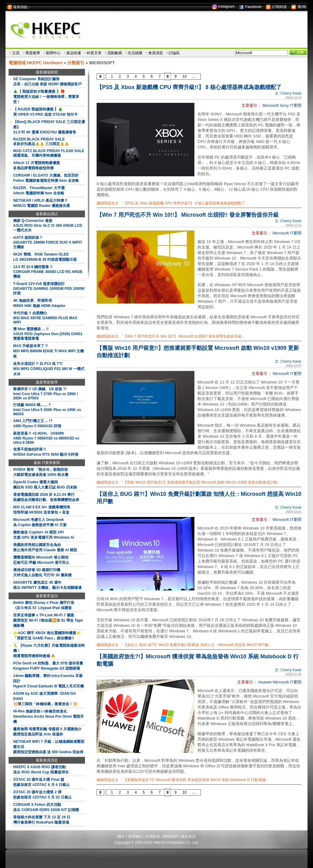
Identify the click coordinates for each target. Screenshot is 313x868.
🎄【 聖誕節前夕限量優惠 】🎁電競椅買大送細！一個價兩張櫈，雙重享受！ (46, 97)
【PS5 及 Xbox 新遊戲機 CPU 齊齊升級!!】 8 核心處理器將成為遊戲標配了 (189, 87)
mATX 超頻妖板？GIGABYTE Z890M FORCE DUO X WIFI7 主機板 (48, 242)
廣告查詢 (188, 836)
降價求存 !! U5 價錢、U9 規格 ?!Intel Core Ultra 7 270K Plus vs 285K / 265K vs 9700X (46, 394)
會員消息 (156, 53)
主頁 (16, 53)
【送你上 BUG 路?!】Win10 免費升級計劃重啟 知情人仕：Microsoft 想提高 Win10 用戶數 (199, 498)
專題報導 (33, 53)
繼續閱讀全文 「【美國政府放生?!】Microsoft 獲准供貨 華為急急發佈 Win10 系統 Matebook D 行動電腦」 (183, 780)
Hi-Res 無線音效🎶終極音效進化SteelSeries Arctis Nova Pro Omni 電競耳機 (48, 716)
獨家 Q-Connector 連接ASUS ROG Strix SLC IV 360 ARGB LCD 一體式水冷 (48, 225)
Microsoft (271, 105)
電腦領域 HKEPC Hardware (36, 63)
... (194, 77)
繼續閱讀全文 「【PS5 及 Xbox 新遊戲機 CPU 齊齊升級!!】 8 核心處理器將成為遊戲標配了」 (173, 203)
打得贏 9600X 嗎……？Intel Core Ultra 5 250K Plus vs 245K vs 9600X (47, 410)
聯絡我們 (171, 836)
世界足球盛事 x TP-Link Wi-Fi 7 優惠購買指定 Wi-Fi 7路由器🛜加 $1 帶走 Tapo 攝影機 (48, 620)
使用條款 (135, 836)
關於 (121, 836)
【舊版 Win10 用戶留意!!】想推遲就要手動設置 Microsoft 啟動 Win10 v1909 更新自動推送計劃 (198, 352)
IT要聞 (296, 105)
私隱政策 (153, 836)
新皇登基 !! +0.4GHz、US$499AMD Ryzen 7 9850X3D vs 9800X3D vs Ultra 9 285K (46, 438)
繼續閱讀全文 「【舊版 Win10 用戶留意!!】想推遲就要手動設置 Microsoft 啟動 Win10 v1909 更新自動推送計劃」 (189, 482)
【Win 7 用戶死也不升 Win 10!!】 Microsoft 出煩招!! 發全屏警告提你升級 (188, 215)
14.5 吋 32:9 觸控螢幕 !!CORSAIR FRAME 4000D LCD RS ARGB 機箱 (48, 272)
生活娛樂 (135, 53)
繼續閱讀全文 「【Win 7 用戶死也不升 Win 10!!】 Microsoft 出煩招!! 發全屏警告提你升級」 (171, 336)
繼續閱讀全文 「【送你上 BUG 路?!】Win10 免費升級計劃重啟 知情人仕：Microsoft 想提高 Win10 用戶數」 (184, 645)
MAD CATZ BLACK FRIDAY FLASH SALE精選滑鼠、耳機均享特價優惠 (49, 153)
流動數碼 (115, 53)
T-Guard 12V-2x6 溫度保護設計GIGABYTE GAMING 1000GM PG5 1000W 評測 (49, 288)
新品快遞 (74, 53)
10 (184, 77)
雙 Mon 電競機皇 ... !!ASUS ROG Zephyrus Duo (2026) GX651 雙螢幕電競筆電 (48, 334)
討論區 (174, 53)
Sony (284, 105)
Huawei (265, 682)
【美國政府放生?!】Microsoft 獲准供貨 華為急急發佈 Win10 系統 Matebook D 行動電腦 (198, 660)
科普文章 (94, 53)
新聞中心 (53, 53)
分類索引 (76, 63)
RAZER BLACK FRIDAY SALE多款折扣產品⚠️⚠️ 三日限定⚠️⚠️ (41, 142)
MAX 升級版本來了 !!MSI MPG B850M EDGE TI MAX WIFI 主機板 (48, 351)
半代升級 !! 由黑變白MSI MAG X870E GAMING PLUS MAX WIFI (45, 318)
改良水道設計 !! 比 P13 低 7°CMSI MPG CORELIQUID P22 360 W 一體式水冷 (49, 369)
